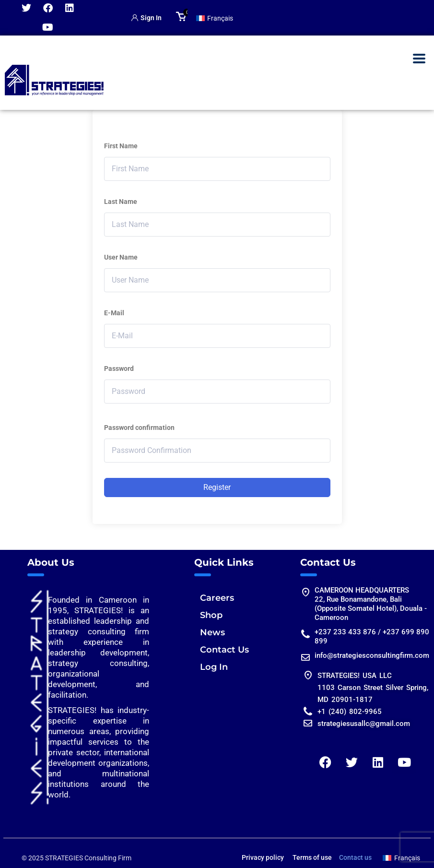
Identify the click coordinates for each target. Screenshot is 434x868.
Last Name (121, 202)
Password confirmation (139, 428)
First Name (121, 146)
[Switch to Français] (215, 18)
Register (217, 487)
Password (119, 369)
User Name (121, 257)
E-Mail (114, 313)
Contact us (355, 857)
